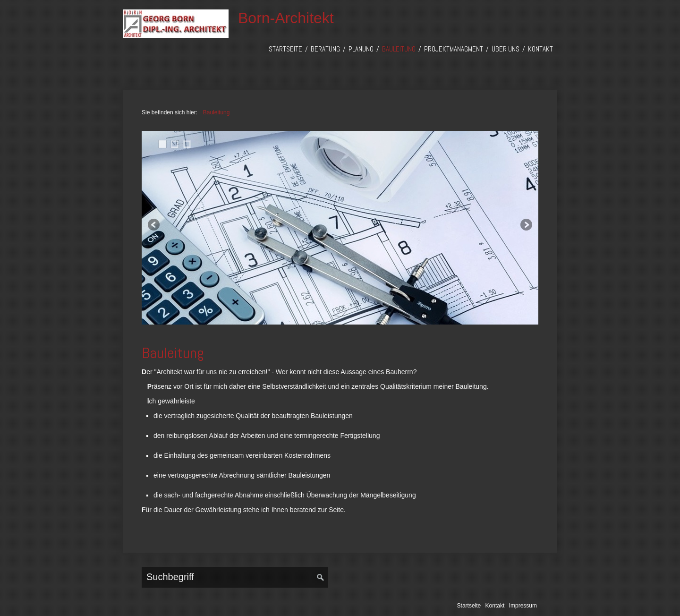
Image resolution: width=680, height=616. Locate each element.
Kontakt (540, 49)
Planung (361, 49)
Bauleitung (399, 49)
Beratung (325, 49)
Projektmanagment (454, 49)
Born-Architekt (286, 18)
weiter (526, 225)
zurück (154, 225)
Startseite (285, 49)
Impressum (523, 606)
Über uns (506, 49)
